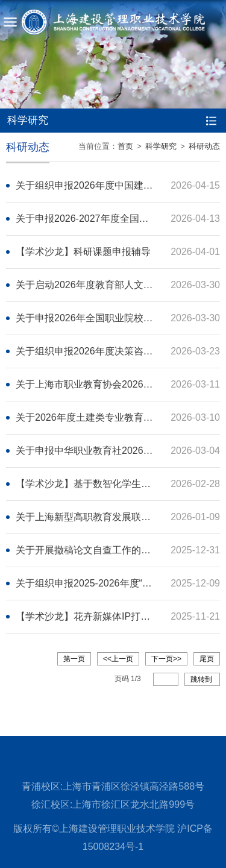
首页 (125, 146)
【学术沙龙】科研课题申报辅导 (83, 252)
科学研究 (161, 146)
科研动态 (204, 146)
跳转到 (202, 679)
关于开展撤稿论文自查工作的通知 (88, 550)
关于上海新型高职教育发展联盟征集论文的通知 (117, 517)
